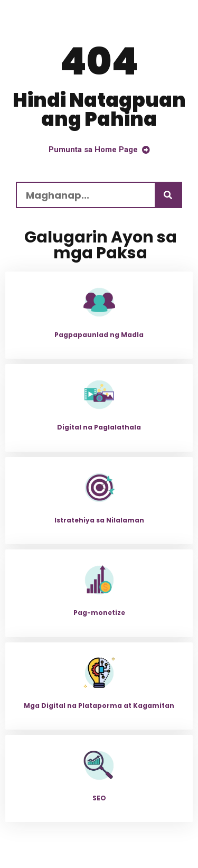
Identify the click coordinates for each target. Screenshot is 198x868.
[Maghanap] (168, 195)
